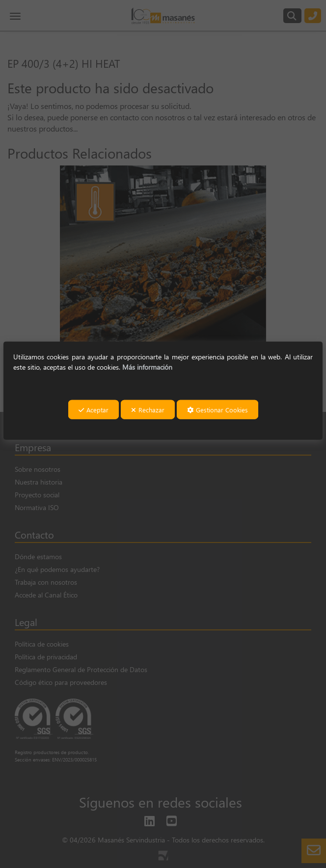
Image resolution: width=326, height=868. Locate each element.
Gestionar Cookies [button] (217, 410)
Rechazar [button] (148, 410)
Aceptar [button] (94, 410)
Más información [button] (147, 366)
